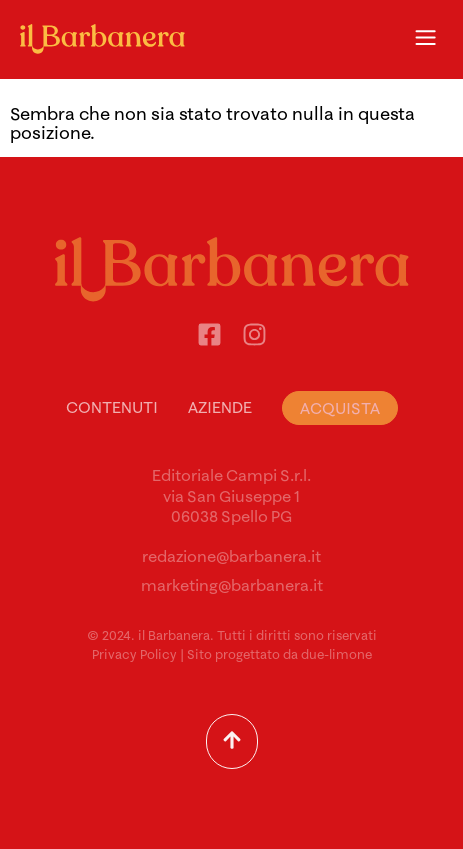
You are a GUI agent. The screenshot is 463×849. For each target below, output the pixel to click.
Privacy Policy (134, 654)
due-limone (336, 654)
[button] (425, 39)
